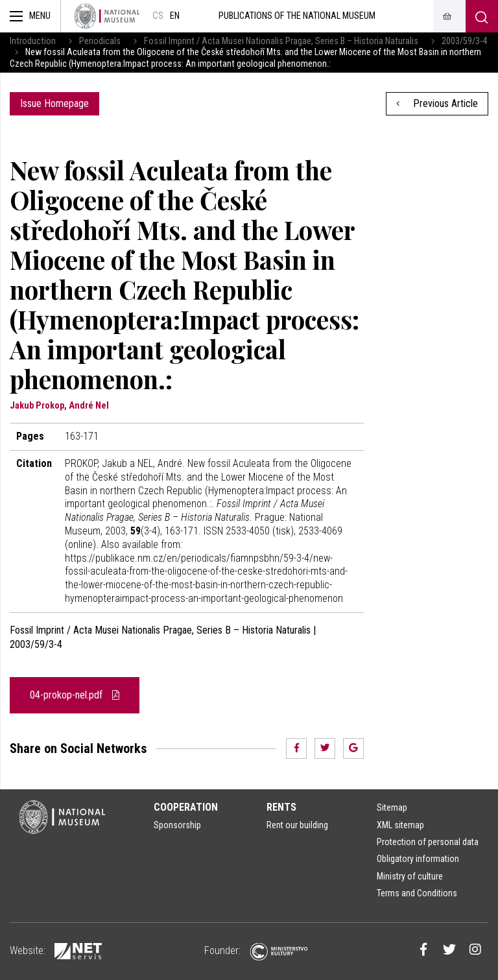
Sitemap (392, 807)
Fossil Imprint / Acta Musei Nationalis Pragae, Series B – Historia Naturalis (281, 41)
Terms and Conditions (417, 893)
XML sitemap (400, 825)
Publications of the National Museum (297, 16)
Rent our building (297, 825)
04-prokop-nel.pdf (75, 695)
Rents (281, 807)
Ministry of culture (410, 876)
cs (158, 16)
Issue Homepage (54, 103)
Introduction (33, 41)
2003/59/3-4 (464, 41)
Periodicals (100, 41)
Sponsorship (177, 825)
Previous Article (437, 103)
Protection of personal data (428, 842)
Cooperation (186, 807)
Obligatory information (418, 859)
